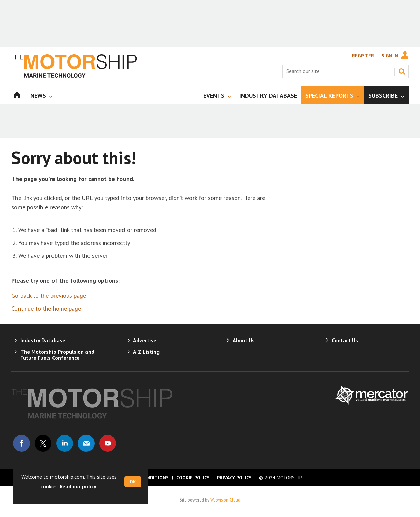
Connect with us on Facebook (22, 443)
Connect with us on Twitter (43, 443)
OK (133, 482)
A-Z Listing (146, 352)
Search (402, 71)
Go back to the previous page (49, 296)
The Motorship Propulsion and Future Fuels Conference (57, 355)
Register (363, 56)
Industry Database (43, 340)
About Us (244, 340)
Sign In (390, 56)
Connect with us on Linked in (65, 443)
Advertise (145, 340)
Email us (86, 443)
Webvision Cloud (225, 500)
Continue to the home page (46, 308)
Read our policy (78, 486)
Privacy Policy (234, 478)
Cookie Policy (193, 478)
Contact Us (345, 340)
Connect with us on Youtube (108, 443)
